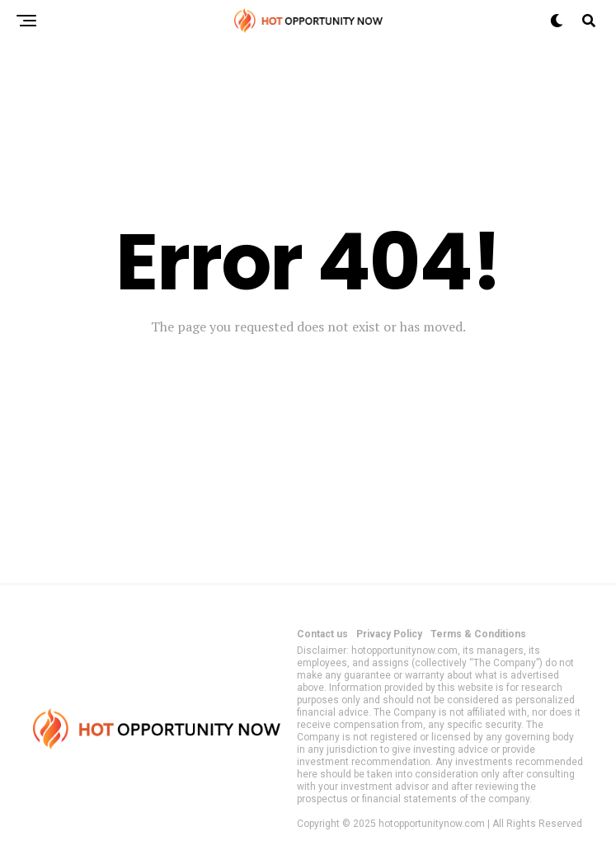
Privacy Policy (389, 634)
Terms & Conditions (478, 634)
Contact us (322, 634)
